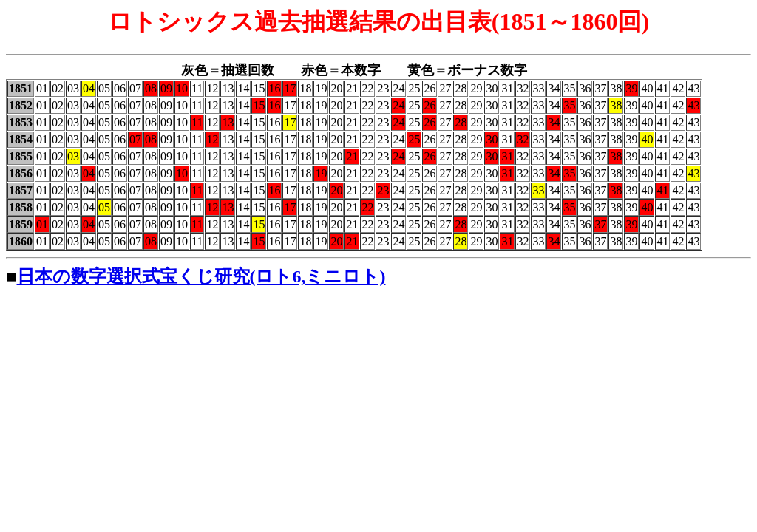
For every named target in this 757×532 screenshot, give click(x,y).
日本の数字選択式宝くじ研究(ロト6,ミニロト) (201, 276)
